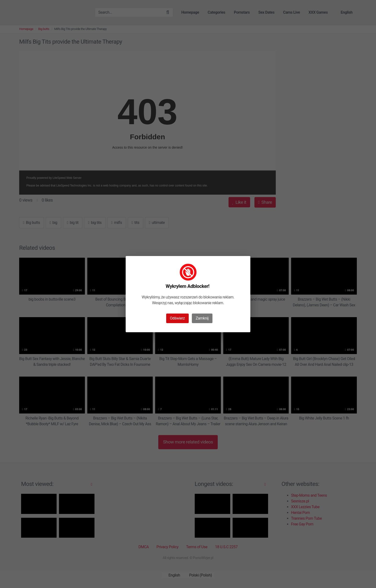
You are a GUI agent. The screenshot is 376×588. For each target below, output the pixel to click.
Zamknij (202, 318)
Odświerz (177, 318)
